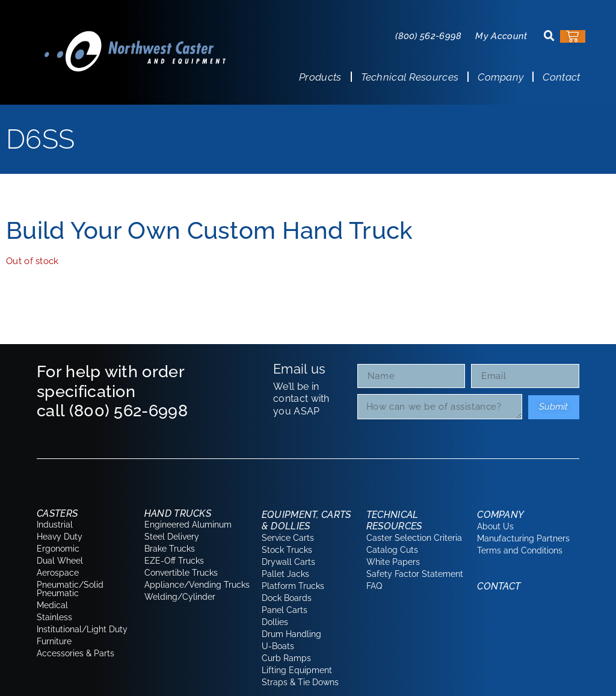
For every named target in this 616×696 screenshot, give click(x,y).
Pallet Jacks (285, 574)
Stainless (54, 617)
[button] (549, 36)
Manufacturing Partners (523, 538)
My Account (501, 36)
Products (320, 77)
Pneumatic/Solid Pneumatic (70, 589)
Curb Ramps (286, 658)
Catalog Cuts (392, 550)
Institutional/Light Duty (82, 629)
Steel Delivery (172, 537)
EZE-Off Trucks (174, 561)
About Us (495, 526)
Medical (52, 605)
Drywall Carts (288, 562)
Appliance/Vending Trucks (197, 585)
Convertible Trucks (181, 573)
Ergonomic (58, 549)
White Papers (393, 562)
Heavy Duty (60, 537)
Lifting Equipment (297, 670)
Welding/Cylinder (180, 597)
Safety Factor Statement (415, 574)
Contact (561, 77)
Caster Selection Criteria (414, 538)
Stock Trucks (287, 550)
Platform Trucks (293, 586)
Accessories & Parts (75, 653)
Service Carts (288, 538)
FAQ (374, 586)
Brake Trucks (170, 549)
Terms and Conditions (520, 550)
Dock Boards (287, 598)
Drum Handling (291, 634)
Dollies (275, 622)
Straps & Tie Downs (300, 682)
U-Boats (278, 646)
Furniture (54, 641)
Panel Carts (285, 610)
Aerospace (58, 573)
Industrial (55, 525)
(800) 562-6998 (428, 36)
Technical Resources (410, 77)
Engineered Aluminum (188, 525)
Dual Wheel (60, 561)
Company (500, 77)
